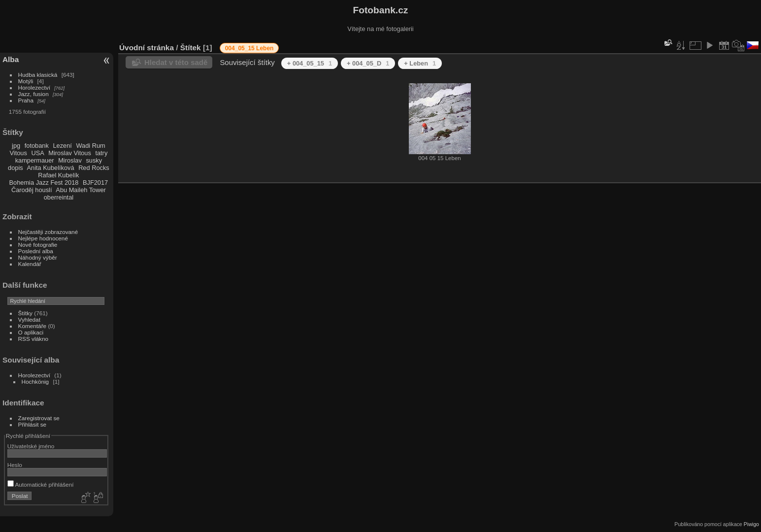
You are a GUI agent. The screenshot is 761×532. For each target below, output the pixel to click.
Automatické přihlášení (41, 484)
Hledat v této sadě (176, 62)
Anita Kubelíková (51, 168)
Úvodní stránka (147, 48)
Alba (11, 59)
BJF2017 (95, 183)
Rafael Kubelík (58, 175)
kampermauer (35, 160)
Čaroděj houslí (32, 190)
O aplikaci (31, 332)
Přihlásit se (33, 424)
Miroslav (70, 160)
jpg (16, 146)
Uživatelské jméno (31, 446)
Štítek (191, 48)
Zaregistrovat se (39, 418)
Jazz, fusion (33, 94)
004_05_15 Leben (249, 48)
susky (94, 160)
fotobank (37, 146)
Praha (26, 100)
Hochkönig (35, 382)
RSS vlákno (33, 339)
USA (37, 153)
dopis (16, 168)
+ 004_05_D (368, 63)
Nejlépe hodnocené (43, 238)
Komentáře (33, 326)
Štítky (25, 313)
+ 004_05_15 (310, 63)
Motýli (26, 81)
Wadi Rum (90, 146)
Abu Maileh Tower (81, 190)
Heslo (15, 465)
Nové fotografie (38, 245)
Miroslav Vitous (70, 153)
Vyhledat (29, 319)
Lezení (62, 146)
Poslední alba (36, 251)
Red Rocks (94, 168)
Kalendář (30, 264)
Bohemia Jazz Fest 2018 (44, 183)
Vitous (18, 153)
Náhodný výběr (38, 257)
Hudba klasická (38, 75)
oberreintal (59, 197)
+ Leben (420, 63)
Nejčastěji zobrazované (48, 232)
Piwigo (751, 524)
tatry (101, 153)
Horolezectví (34, 87)
